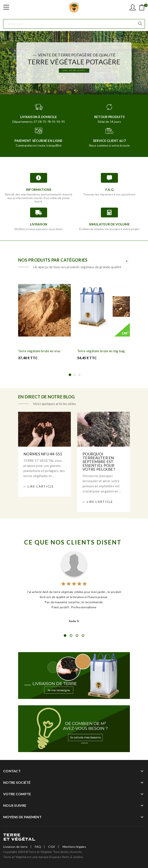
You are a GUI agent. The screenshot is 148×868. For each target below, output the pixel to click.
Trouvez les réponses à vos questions (109, 194)
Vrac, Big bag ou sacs (74, 71)
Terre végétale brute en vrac (39, 351)
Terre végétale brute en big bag (101, 351)
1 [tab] (65, 636)
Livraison (39, 224)
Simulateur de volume (109, 224)
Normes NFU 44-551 (43, 454)
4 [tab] (83, 636)
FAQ (38, 847)
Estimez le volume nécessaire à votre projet (109, 229)
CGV (52, 847)
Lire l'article (41, 486)
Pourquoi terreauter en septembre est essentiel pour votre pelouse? (99, 462)
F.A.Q (109, 190)
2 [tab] (71, 636)
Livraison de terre (15, 847)
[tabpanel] (74, 587)
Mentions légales (74, 847)
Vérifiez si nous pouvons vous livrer (39, 229)
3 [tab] (77, 636)
